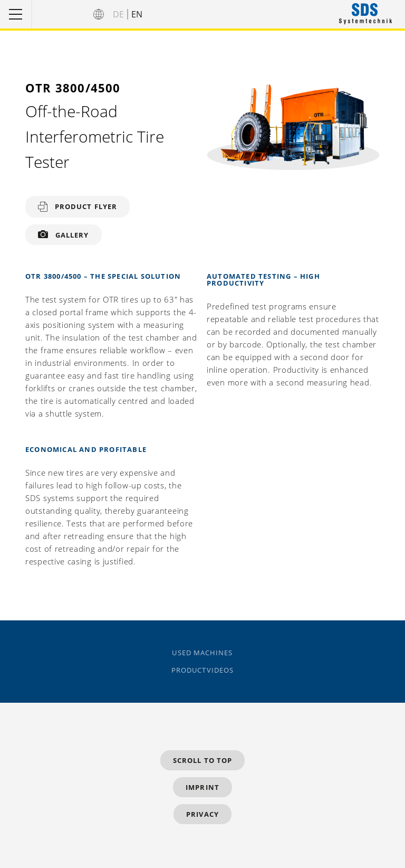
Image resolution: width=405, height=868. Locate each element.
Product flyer (86, 206)
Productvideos (202, 670)
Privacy (202, 814)
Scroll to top (202, 760)
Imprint (202, 787)
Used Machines (202, 653)
